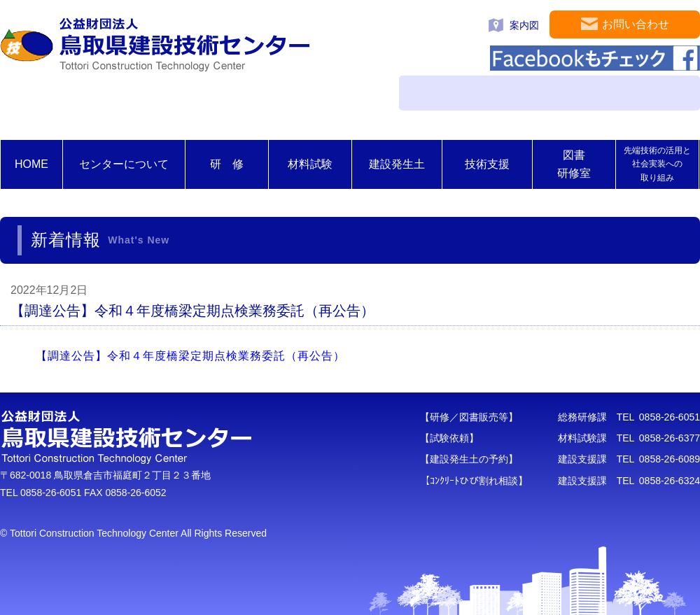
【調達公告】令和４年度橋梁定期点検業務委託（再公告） (190, 356)
